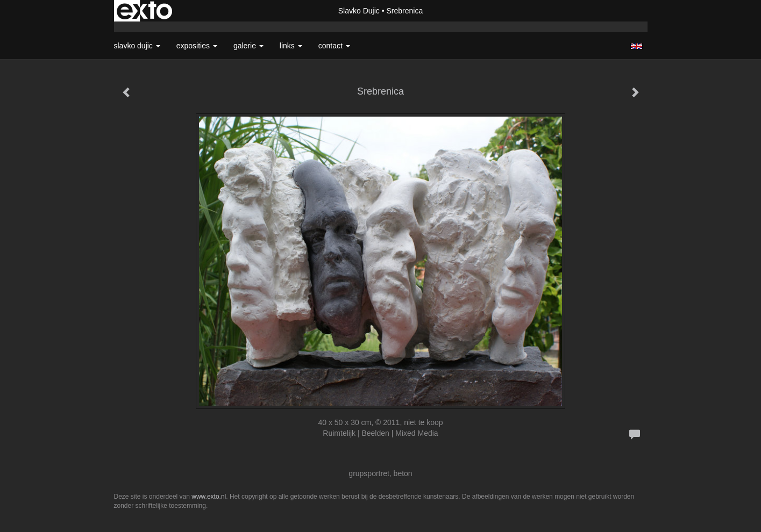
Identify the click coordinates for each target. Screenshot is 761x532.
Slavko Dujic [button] (137, 46)
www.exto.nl (209, 497)
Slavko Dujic (359, 11)
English (636, 46)
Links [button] (291, 46)
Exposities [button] (197, 46)
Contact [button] (334, 46)
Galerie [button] (248, 46)
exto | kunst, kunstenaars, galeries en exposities (144, 11)
